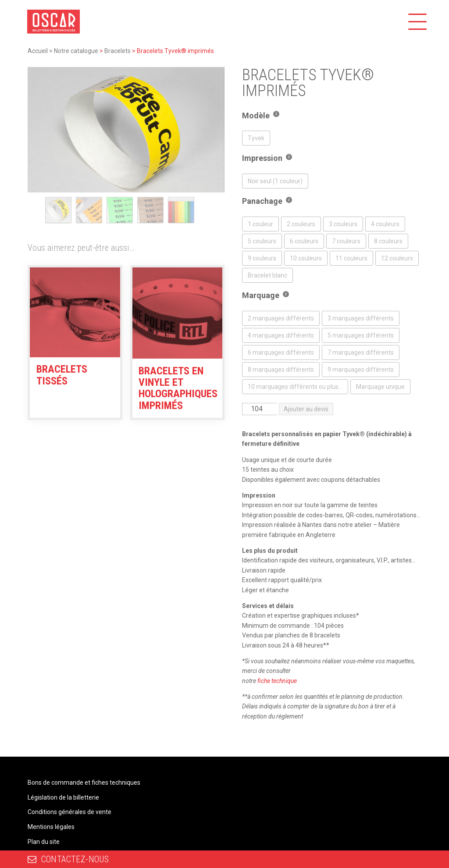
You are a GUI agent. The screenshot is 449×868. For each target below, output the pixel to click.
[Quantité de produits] (260, 409)
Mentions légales (51, 827)
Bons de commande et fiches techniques (84, 783)
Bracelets (118, 51)
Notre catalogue (76, 51)
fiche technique (277, 681)
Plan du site (44, 842)
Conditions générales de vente (69, 812)
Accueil (38, 51)
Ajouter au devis (306, 409)
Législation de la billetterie (63, 797)
